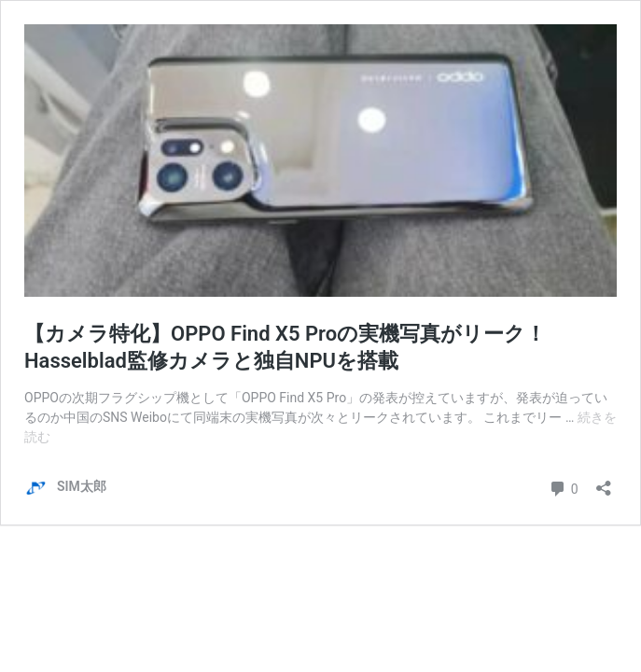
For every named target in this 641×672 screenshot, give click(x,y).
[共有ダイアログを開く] (604, 482)
